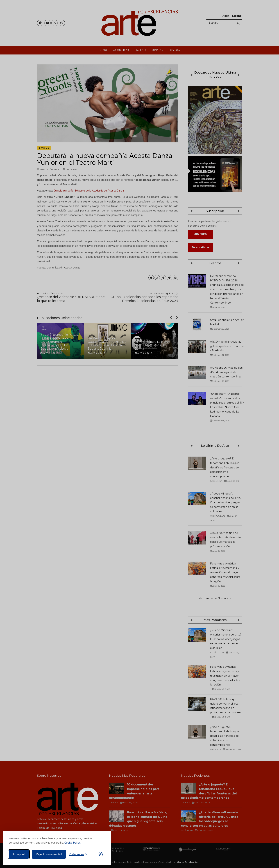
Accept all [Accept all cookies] (19, 854)
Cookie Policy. (73, 843)
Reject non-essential (49, 854)
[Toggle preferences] (78, 854)
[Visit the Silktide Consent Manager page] (101, 854)
